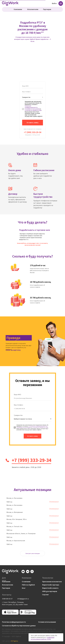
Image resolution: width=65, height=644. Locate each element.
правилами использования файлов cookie (43, 638)
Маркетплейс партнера (51, 585)
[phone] (33, 92)
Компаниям (18, 9)
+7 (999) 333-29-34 (33, 132)
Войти (54, 3)
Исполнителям (33, 9)
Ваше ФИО (17, 395)
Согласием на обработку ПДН (33, 110)
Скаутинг (45, 595)
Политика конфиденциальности (14, 622)
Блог (24, 588)
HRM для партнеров (50, 591)
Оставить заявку (33, 123)
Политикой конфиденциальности (31, 107)
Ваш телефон (18, 405)
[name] (33, 86)
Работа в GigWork (28, 585)
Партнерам (47, 9)
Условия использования (47, 622)
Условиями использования (32, 109)
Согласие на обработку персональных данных (19, 626)
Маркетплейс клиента (50, 588)
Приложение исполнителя (52, 582)
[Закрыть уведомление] (62, 635)
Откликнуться (54, 502)
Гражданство (18, 415)
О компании (26, 582)
